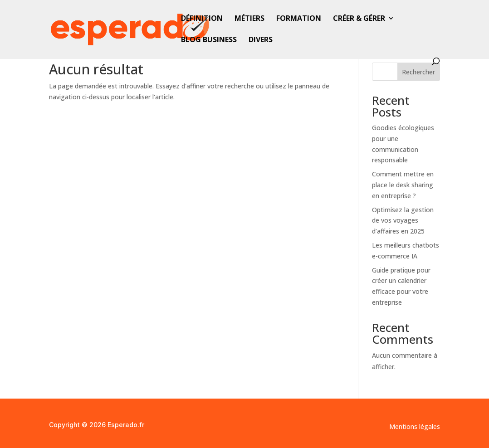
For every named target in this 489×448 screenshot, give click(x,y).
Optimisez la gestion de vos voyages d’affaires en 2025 (403, 221)
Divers (261, 40)
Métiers (249, 19)
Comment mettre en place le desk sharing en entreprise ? (403, 185)
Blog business (209, 40)
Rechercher (418, 72)
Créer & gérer (359, 19)
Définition (202, 19)
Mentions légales (415, 427)
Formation (299, 19)
